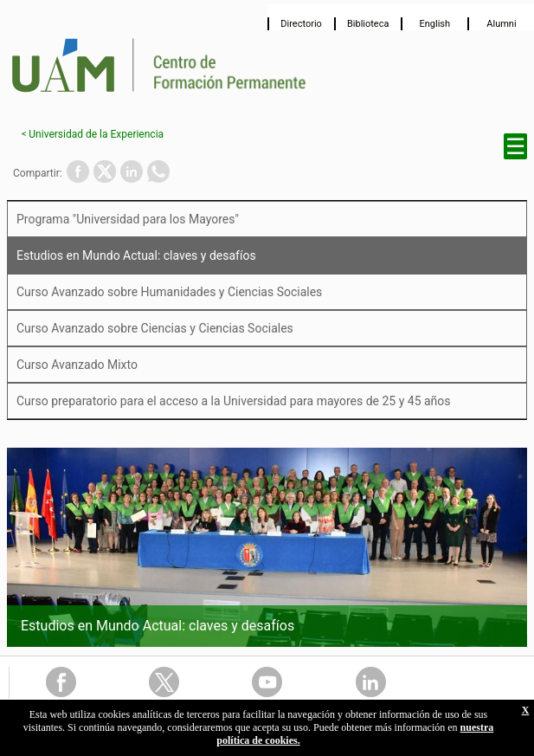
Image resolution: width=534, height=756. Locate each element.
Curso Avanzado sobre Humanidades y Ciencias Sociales (169, 292)
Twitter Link (164, 682)
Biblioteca (368, 24)
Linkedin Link (371, 682)
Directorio (301, 24)
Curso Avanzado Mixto (77, 365)
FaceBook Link (61, 682)
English (435, 24)
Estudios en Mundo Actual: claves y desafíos (136, 255)
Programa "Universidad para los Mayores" (128, 219)
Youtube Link (267, 682)
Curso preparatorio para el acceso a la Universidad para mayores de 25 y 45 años (234, 401)
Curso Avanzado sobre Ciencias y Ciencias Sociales (155, 328)
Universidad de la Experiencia (96, 134)
